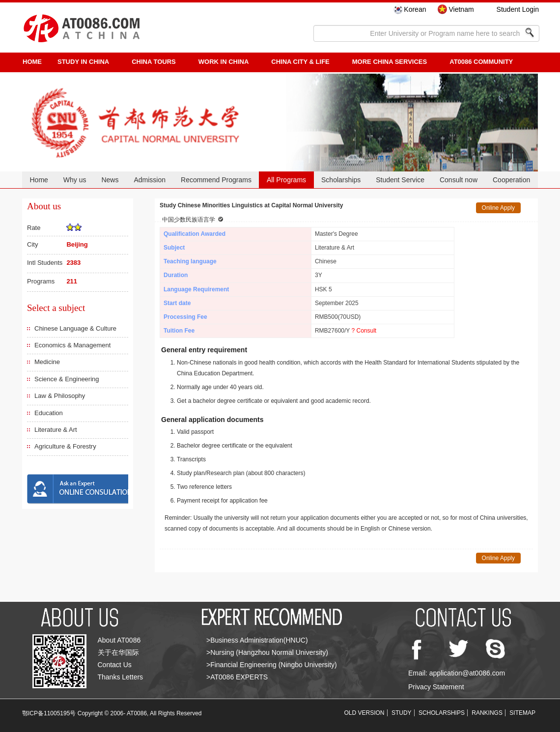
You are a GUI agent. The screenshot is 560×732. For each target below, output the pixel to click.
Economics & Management (72, 345)
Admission (150, 180)
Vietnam (461, 9)
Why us (75, 180)
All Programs (286, 180)
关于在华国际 (118, 652)
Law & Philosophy (60, 396)
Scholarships (341, 180)
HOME (32, 62)
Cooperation (511, 180)
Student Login (518, 9)
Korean (415, 9)
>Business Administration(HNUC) (257, 640)
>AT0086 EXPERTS (237, 677)
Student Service (400, 180)
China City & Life (300, 62)
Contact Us (115, 665)
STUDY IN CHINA (83, 62)
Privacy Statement (436, 687)
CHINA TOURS (154, 62)
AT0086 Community (481, 62)
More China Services (390, 62)
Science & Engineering (67, 379)
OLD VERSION (364, 713)
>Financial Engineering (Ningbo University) (272, 665)
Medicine (47, 362)
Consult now (459, 180)
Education (49, 413)
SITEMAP (522, 713)
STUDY (402, 713)
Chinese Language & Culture (75, 328)
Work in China (224, 62)
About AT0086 (119, 640)
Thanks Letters (121, 677)
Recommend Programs (216, 180)
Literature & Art (56, 430)
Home (39, 180)
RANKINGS (487, 713)
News (110, 180)
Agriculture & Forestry (65, 446)
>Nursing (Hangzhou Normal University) (267, 652)
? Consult (364, 331)
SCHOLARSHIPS (442, 713)
